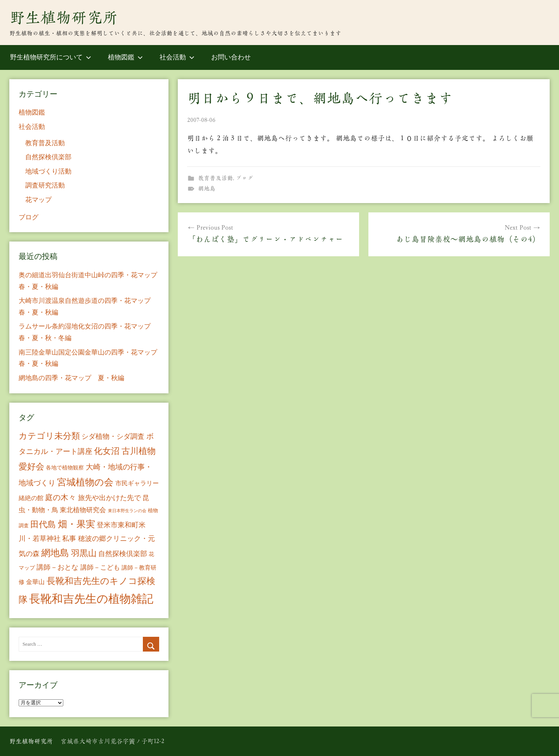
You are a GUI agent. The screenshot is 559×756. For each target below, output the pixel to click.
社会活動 (177, 57)
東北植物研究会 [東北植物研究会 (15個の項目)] (83, 510)
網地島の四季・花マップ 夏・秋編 (71, 378)
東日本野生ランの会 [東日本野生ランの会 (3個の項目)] (127, 511)
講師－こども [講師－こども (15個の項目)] (100, 567)
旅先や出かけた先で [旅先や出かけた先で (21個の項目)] (109, 498)
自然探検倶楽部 (48, 157)
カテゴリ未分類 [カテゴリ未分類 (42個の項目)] (49, 436)
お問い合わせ (231, 57)
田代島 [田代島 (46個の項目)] (43, 524)
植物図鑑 (125, 57)
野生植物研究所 (64, 17)
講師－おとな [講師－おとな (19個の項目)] (57, 567)
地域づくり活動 (48, 171)
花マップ (38, 200)
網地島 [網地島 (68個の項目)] (55, 553)
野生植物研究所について (51, 57)
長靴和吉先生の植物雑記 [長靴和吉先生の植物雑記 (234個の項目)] (91, 599)
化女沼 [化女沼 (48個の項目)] (107, 451)
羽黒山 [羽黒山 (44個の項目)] (84, 553)
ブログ (244, 178)
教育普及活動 (215, 178)
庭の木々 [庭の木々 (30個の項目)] (61, 497)
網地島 (207, 189)
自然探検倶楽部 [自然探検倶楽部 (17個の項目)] (123, 554)
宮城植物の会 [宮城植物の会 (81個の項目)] (85, 482)
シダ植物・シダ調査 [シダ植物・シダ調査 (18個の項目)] (113, 436)
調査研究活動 (45, 185)
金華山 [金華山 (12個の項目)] (35, 582)
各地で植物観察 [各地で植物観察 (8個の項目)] (65, 468)
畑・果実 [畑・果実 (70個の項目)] (76, 524)
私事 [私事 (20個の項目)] (69, 539)
